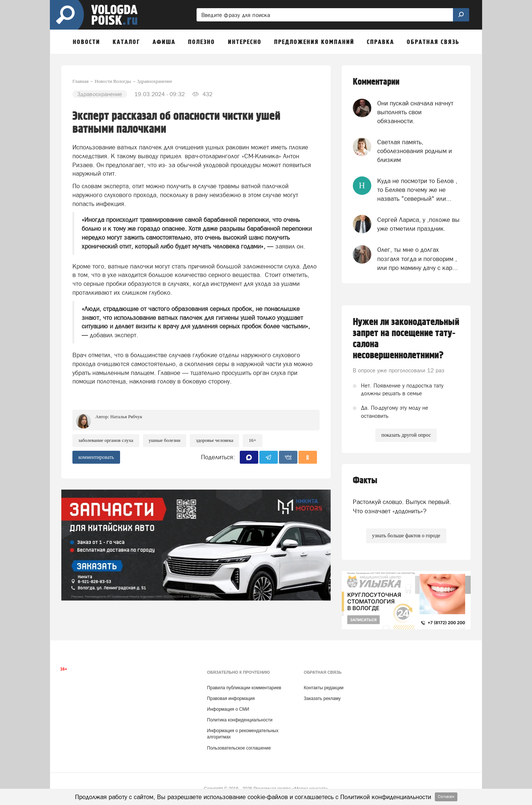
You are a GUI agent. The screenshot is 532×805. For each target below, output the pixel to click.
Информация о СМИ (228, 709)
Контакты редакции (323, 688)
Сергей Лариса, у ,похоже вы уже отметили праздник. (418, 224)
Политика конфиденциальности (240, 720)
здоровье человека (214, 440)
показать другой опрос (406, 435)
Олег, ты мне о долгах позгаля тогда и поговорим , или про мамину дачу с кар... (417, 259)
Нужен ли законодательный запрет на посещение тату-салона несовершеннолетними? (406, 339)
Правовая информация (231, 699)
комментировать (96, 457)
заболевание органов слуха (106, 440)
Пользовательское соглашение (239, 748)
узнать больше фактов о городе (406, 536)
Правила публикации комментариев (244, 688)
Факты (365, 481)
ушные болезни (165, 440)
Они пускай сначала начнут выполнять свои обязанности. (415, 112)
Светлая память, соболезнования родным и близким (415, 151)
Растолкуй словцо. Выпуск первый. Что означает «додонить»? (402, 506)
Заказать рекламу (322, 699)
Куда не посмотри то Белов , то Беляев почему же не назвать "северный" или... (417, 190)
